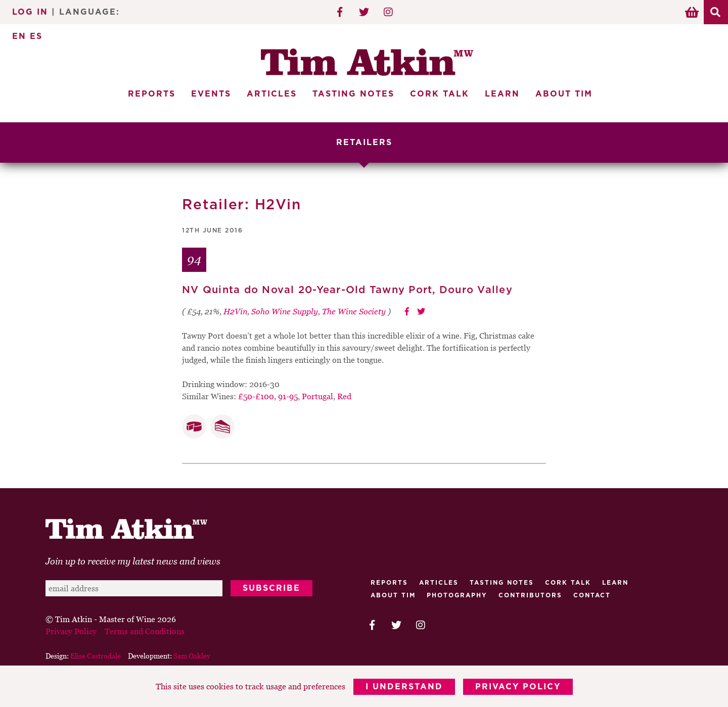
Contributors (530, 595)
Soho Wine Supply (285, 311)
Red (344, 396)
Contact (592, 595)
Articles (272, 94)
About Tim (564, 94)
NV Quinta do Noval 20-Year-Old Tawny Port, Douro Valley (347, 290)
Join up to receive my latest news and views (133, 561)
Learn (502, 94)
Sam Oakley (192, 656)
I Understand (404, 687)
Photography (457, 595)
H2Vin (235, 311)
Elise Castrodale (96, 656)
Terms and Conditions (145, 631)
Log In (30, 12)
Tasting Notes (353, 94)
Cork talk (568, 583)
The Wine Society (354, 311)
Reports (152, 94)
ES (36, 36)
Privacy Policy (518, 687)
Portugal (317, 396)
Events (211, 94)
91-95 (288, 396)
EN (19, 36)
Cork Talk (440, 94)
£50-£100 (256, 396)
